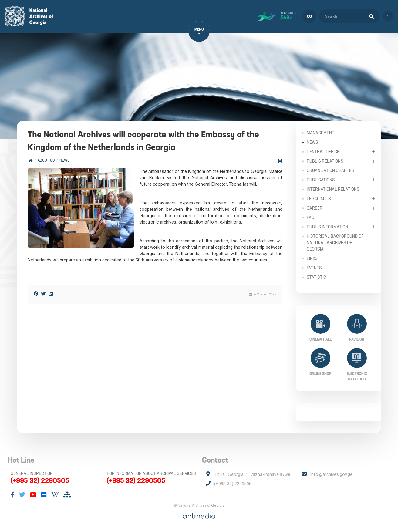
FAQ (310, 217)
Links (312, 258)
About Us (46, 161)
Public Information (327, 227)
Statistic (316, 277)
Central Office (323, 151)
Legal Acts (319, 198)
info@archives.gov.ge (331, 474)
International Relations (333, 189)
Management (320, 133)
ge (388, 16)
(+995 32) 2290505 (40, 480)
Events (314, 268)
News (64, 161)
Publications (321, 180)
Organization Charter (331, 170)
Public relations (325, 161)
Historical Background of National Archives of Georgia (335, 242)
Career (315, 208)
